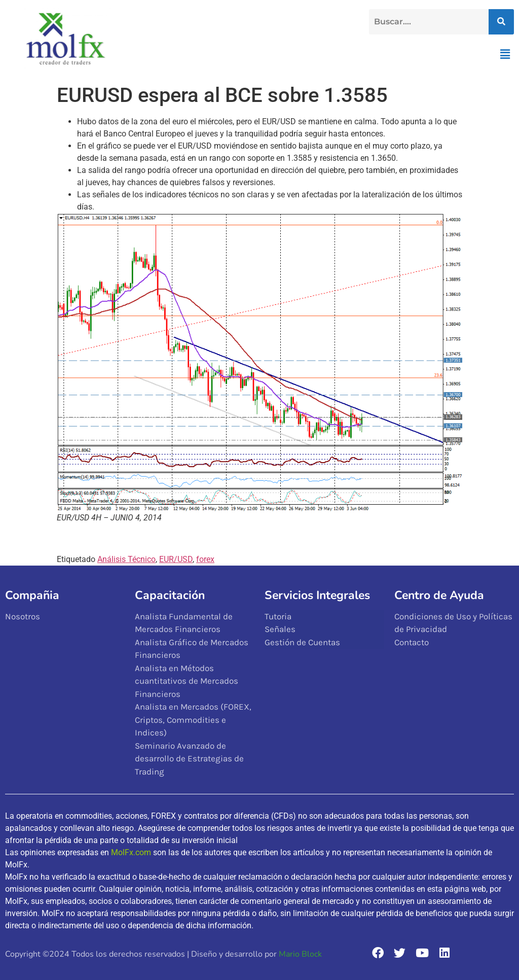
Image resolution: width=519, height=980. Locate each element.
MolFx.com (131, 852)
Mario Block (300, 954)
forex (205, 559)
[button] (505, 54)
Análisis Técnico (126, 559)
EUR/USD (176, 559)
